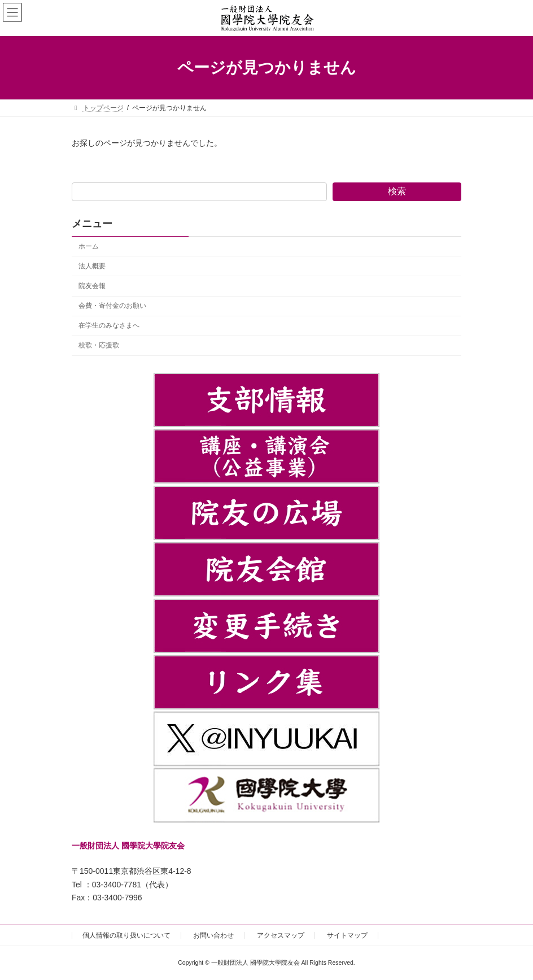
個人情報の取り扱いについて (126, 935)
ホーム (89, 246)
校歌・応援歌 (99, 345)
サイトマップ (347, 935)
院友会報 (92, 286)
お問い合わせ (213, 935)
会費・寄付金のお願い (112, 306)
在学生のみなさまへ (109, 325)
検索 (397, 191)
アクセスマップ (281, 935)
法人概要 (92, 266)
